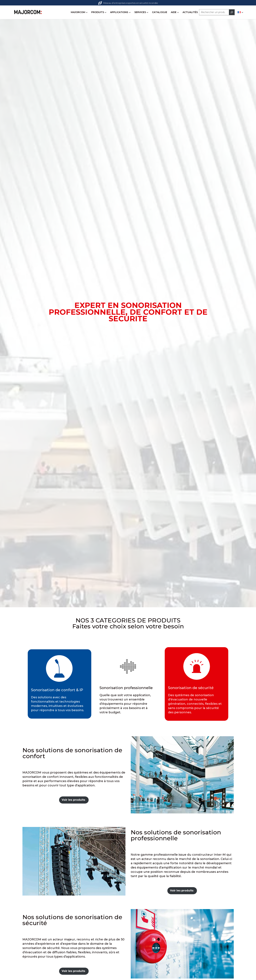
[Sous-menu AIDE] (178, 12)
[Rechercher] (232, 12)
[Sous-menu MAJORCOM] (87, 12)
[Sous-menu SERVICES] (147, 12)
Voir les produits (73, 800)
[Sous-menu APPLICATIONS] (130, 12)
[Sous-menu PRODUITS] (106, 12)
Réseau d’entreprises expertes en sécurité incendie (128, 3)
